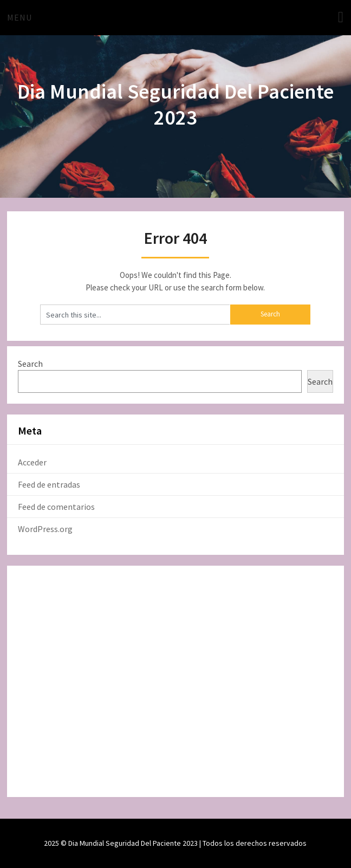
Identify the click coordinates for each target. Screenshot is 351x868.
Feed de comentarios (56, 507)
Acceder (32, 462)
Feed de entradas (49, 484)
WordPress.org (45, 529)
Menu (19, 17)
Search (30, 364)
